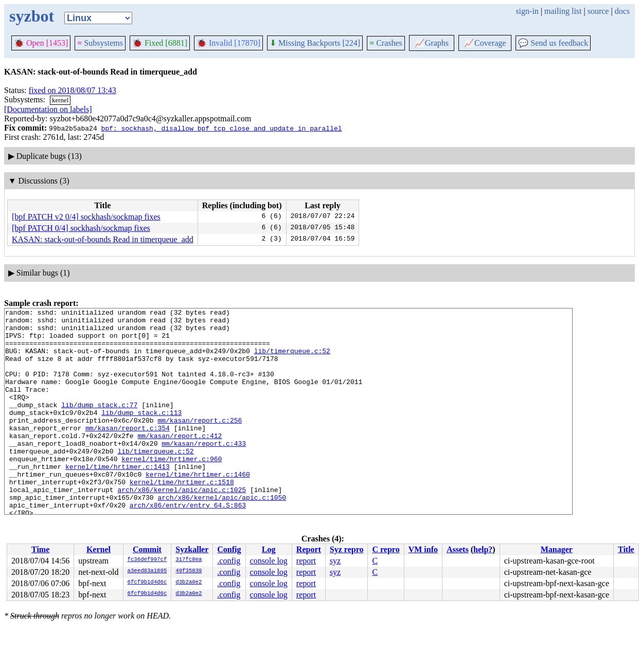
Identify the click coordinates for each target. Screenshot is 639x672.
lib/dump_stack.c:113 (141, 434)
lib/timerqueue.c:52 (292, 360)
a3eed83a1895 (147, 571)
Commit (147, 549)
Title (626, 549)
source (598, 11)
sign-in (527, 11)
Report (309, 549)
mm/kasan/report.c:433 (204, 471)
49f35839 (189, 571)
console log (269, 561)
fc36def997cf (147, 560)
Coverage (485, 43)
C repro (386, 549)
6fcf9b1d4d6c (147, 583)
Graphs (432, 43)
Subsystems (100, 43)
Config (229, 549)
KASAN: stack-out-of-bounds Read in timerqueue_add (103, 239)
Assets (458, 549)
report (306, 561)
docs (622, 11)
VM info (423, 549)
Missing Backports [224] (315, 43)
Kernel (99, 549)
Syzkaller (192, 549)
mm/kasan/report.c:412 (180, 462)
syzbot (32, 16)
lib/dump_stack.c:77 (99, 425)
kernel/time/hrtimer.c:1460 (198, 508)
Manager (557, 549)
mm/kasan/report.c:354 (128, 452)
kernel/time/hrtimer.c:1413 (118, 499)
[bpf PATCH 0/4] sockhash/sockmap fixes (81, 228)
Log (269, 549)
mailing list (563, 11)
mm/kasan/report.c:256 (200, 443)
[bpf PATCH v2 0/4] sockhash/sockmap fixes (86, 217)
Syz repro (347, 549)
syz (335, 561)
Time (40, 549)
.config (229, 561)
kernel (60, 100)
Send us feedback (553, 43)
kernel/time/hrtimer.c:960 (172, 489)
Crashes (386, 43)
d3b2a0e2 (189, 583)
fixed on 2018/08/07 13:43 (73, 90)
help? (483, 549)
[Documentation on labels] (48, 109)
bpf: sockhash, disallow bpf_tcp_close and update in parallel (221, 128)
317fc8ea (189, 560)
